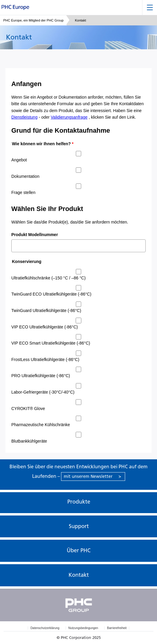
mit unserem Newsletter (93, 476)
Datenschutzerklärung (45, 628)
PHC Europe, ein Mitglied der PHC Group (33, 20)
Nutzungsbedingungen (83, 628)
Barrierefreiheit (117, 628)
